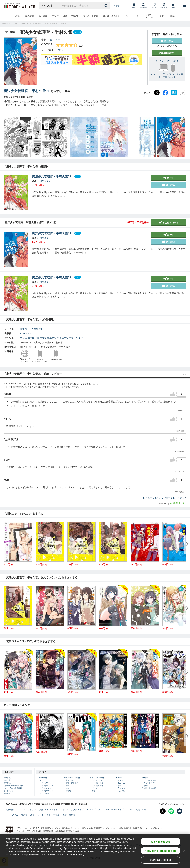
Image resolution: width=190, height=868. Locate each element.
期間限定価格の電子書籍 (13, 786)
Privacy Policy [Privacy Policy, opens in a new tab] (77, 855)
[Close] (184, 851)
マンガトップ (30, 810)
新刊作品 (7, 778)
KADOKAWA (27, 334)
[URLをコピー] (183, 93)
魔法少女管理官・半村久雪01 (27, 91)
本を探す (118, 6)
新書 (68, 786)
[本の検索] (50, 6)
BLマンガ (121, 780)
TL (138, 16)
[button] (10, 137)
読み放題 (30, 16)
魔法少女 (42, 338)
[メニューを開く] (185, 6)
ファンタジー (78, 338)
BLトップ (91, 810)
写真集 (68, 791)
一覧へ (59, 50)
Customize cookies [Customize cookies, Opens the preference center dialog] (161, 860)
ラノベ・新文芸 (90, 16)
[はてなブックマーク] (174, 93)
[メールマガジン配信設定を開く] (180, 811)
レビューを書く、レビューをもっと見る (165, 498)
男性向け (32, 338)
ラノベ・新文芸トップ (73, 810)
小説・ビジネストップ (49, 810)
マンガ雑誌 (44, 794)
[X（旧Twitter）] (157, 93)
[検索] (107, 6)
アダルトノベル (150, 783)
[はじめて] (155, 6)
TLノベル (121, 791)
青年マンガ (53, 338)
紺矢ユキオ (54, 40)
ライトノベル (97, 780)
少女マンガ (49, 788)
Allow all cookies (161, 842)
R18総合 (145, 778)
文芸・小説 (70, 780)
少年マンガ (65, 338)
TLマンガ (121, 788)
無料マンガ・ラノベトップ (111, 810)
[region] (95, 851)
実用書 (24, 815)
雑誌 (68, 788)
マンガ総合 (43, 778)
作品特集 (7, 794)
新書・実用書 (69, 815)
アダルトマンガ (150, 780)
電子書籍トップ (13, 810)
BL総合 (119, 778)
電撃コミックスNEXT (31, 329)
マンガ (55, 16)
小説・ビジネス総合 (72, 778)
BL (127, 16)
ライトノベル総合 (97, 778)
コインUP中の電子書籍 (13, 788)
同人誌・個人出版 (111, 16)
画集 (93, 791)
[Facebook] (165, 93)
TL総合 (119, 786)
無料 (172, 16)
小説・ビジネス (71, 16)
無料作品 (7, 783)
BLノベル (121, 783)
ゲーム (94, 788)
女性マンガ (49, 791)
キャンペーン (9, 791)
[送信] (107, 6)
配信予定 (7, 780)
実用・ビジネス (72, 783)
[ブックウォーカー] (19, 6)
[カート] (173, 6)
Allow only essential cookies (161, 851)
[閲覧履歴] (164, 6)
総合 (18, 16)
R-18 (162, 16)
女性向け (100, 786)
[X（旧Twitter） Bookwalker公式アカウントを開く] (163, 811)
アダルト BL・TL (150, 16)
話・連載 (43, 16)
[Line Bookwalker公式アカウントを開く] (171, 811)
